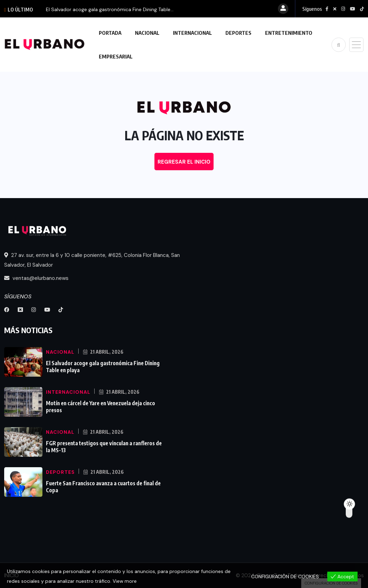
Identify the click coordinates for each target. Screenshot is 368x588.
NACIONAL (147, 33)
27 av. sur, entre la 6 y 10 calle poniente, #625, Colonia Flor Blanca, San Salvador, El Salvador (92, 260)
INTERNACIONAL (192, 33)
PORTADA (110, 33)
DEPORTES (238, 33)
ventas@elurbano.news (36, 278)
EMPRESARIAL (116, 56)
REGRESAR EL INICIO (184, 162)
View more (125, 581)
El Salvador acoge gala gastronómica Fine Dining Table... (110, 9)
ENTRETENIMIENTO (289, 33)
